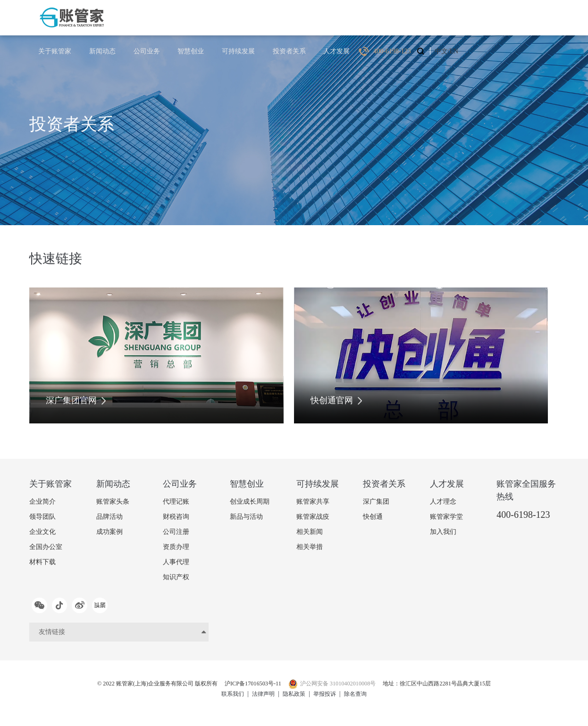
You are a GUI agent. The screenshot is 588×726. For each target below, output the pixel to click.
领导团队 (42, 517)
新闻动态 (207, 17)
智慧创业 (286, 17)
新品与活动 (246, 517)
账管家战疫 (313, 517)
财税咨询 (176, 517)
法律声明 (260, 697)
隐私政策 (294, 697)
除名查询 (363, 697)
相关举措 (310, 547)
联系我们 (225, 697)
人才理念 (443, 502)
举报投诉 (328, 697)
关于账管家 (163, 17)
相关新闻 (310, 532)
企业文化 (42, 532)
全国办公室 (46, 547)
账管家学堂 (446, 517)
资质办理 (176, 547)
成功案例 (109, 532)
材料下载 (42, 562)
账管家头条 (113, 502)
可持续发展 (329, 17)
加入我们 (443, 532)
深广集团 (376, 502)
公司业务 (246, 17)
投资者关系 (377, 17)
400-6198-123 (523, 515)
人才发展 (420, 17)
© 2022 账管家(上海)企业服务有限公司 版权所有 (138, 688)
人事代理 (176, 562)
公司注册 (176, 532)
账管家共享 (313, 502)
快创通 (373, 517)
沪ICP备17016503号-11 (248, 688)
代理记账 (176, 502)
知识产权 (176, 577)
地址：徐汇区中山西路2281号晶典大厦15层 (457, 688)
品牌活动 (109, 517)
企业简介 (42, 502)
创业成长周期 (250, 502)
